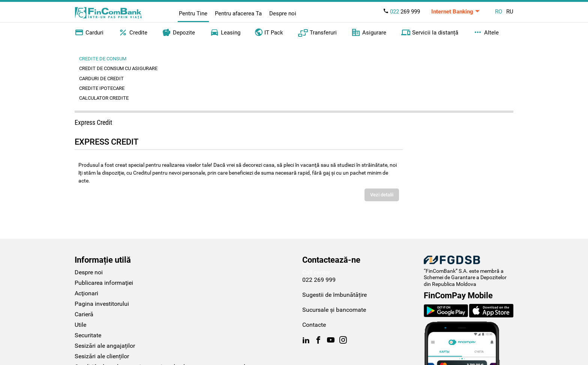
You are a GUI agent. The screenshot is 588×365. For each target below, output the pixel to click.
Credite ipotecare (102, 88)
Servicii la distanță (430, 33)
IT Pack (269, 32)
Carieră (84, 314)
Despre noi (283, 13)
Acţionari (86, 293)
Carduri (89, 33)
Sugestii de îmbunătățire (334, 295)
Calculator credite (104, 98)
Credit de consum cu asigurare (118, 68)
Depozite (178, 33)
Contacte (314, 325)
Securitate (88, 335)
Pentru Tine (193, 13)
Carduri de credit (101, 79)
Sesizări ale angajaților (105, 346)
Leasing (225, 33)
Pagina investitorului (102, 304)
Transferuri (317, 33)
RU (510, 12)
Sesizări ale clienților (102, 356)
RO (499, 12)
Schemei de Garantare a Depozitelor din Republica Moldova (465, 281)
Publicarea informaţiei (104, 283)
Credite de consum (103, 59)
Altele (486, 33)
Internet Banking (452, 12)
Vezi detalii (382, 195)
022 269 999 (319, 280)
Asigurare (369, 33)
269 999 (401, 12)
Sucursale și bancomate (334, 310)
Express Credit (93, 122)
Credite (133, 33)
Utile (80, 325)
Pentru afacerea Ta (238, 13)
